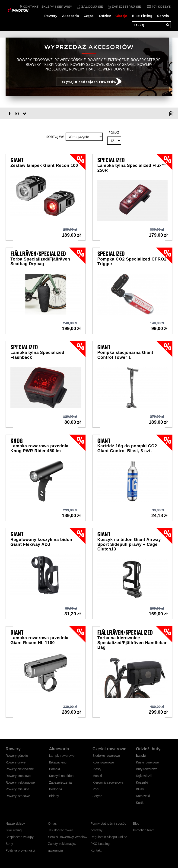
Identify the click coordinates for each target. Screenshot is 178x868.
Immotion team (144, 830)
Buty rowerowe (147, 769)
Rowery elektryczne (20, 769)
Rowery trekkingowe (20, 782)
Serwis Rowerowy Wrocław (68, 837)
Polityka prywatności (20, 850)
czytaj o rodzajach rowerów (89, 82)
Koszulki (142, 782)
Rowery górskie (17, 756)
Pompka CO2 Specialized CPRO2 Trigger (132, 262)
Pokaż (114, 132)
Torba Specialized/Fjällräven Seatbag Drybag (40, 262)
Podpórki (56, 789)
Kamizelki (143, 796)
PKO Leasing (100, 844)
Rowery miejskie (17, 789)
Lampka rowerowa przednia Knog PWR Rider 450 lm (39, 448)
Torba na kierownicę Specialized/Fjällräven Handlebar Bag (132, 643)
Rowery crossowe (18, 776)
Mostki (97, 776)
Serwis (163, 15)
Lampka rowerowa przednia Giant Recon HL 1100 (39, 640)
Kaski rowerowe (148, 762)
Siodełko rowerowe (106, 756)
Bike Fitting (142, 15)
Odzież (105, 15)
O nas (52, 823)
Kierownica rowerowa (108, 782)
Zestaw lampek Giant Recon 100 (44, 165)
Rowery (51, 15)
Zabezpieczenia (60, 782)
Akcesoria (71, 15)
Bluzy (140, 789)
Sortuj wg (55, 137)
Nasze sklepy (15, 823)
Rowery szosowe (18, 796)
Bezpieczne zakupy (20, 837)
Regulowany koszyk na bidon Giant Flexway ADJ (41, 542)
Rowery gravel (16, 762)
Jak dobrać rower (60, 830)
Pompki (55, 769)
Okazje (121, 15)
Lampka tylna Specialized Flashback (37, 355)
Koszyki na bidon (61, 776)
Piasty (97, 769)
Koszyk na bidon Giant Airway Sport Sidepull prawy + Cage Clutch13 (129, 544)
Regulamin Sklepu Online (109, 837)
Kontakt (96, 850)
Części (89, 15)
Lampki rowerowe (62, 756)
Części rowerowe (109, 749)
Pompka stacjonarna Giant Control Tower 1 (125, 355)
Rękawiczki (144, 776)
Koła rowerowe (103, 762)
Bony (9, 844)
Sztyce (97, 796)
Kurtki (140, 803)
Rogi (96, 789)
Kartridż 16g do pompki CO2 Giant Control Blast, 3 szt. (127, 448)
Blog (136, 823)
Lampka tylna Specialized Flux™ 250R (132, 168)
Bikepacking (58, 762)
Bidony (54, 796)
